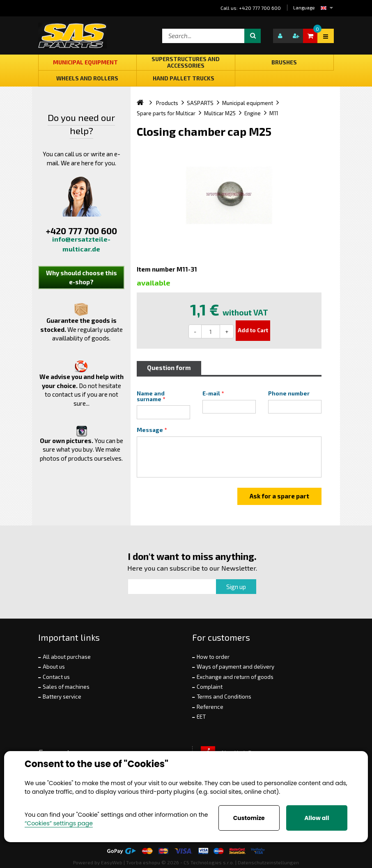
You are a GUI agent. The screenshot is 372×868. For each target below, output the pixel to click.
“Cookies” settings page (59, 823)
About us (54, 667)
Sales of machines (66, 687)
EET (201, 717)
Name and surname (151, 396)
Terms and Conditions (224, 697)
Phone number (289, 393)
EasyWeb (112, 862)
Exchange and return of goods (235, 677)
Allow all (317, 818)
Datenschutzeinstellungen (268, 862)
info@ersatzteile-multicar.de (81, 244)
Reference (210, 707)
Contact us (56, 677)
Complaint (210, 687)
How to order (213, 657)
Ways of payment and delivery (235, 667)
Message (150, 430)
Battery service (62, 697)
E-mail (211, 393)
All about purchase (67, 657)
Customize (249, 818)
